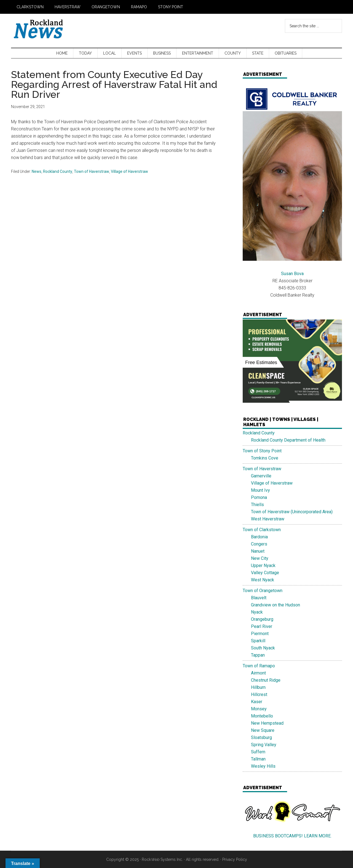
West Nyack (263, 580)
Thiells (257, 505)
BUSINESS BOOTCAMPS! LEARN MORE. (292, 836)
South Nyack (263, 648)
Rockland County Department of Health (288, 440)
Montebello (262, 716)
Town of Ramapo (259, 666)
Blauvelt (259, 598)
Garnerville (261, 476)
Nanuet (258, 551)
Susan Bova (292, 274)
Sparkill (258, 641)
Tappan (258, 655)
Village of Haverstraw (129, 171)
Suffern (258, 752)
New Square (263, 730)
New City (260, 558)
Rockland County (58, 171)
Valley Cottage (265, 573)
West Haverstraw (268, 519)
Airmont (258, 673)
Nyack (257, 612)
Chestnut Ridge (266, 680)
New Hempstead (267, 723)
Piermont (260, 634)
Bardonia (259, 537)
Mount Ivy (260, 490)
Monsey (259, 709)
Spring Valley (264, 745)
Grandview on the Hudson (276, 605)
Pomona (259, 497)
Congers (259, 544)
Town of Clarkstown (262, 530)
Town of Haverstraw (92, 171)
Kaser (257, 702)
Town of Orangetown (263, 591)
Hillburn (258, 687)
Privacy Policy (235, 859)
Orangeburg (262, 619)
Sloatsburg (261, 737)
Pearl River (262, 626)
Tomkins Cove (265, 458)
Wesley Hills (263, 766)
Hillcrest (259, 694)
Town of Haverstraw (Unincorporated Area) (292, 512)
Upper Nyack (263, 565)
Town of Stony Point (262, 451)
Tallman (258, 759)
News (37, 171)
